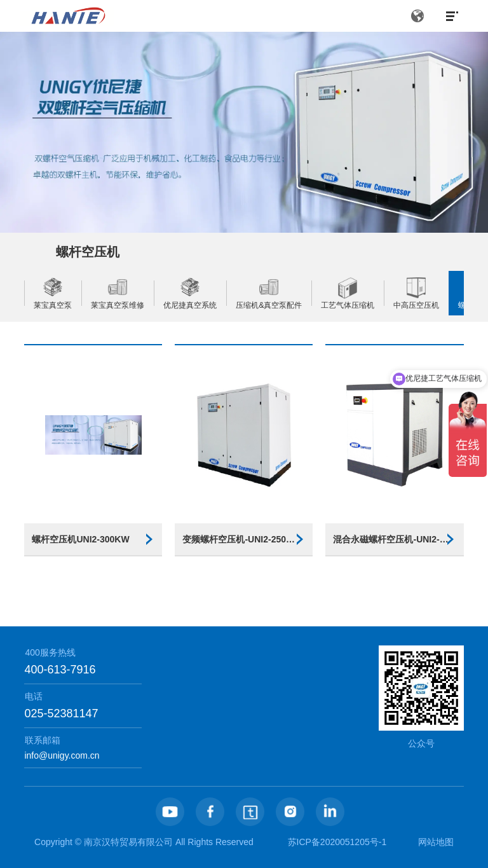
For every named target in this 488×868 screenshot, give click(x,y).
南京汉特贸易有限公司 (128, 842)
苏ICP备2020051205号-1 (337, 842)
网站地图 (436, 842)
